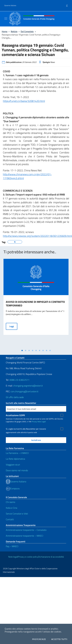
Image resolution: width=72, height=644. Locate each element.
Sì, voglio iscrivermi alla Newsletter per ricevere (26, 429)
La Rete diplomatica (15, 459)
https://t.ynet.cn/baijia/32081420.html (24, 101)
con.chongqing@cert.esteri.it (25, 391)
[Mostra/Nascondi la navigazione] (6, 19)
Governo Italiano (10, 5)
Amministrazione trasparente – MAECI (25, 536)
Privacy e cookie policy (28, 557)
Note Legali (42, 422)
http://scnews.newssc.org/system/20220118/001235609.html (37, 236)
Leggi (13, 326)
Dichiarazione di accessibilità (51, 557)
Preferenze (39, 639)
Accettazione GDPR (15, 415)
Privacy (34, 422)
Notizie (14, 31)
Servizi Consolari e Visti (17, 514)
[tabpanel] (36, 303)
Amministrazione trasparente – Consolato (26, 530)
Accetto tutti (59, 639)
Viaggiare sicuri (13, 465)
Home (5, 31)
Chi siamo (10, 502)
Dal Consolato (27, 31)
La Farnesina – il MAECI (17, 453)
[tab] (22, 350)
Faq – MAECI (12, 546)
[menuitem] (67, 4)
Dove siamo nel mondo (17, 470)
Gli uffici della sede (15, 397)
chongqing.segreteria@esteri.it (28, 386)
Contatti (10, 519)
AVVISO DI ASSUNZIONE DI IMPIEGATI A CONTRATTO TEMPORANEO (35, 304)
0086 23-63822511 (19, 380)
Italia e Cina (11, 508)
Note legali (13, 557)
